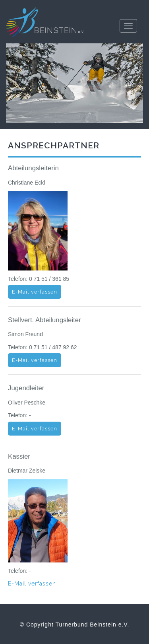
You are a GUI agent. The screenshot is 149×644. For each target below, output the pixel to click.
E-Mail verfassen (35, 292)
